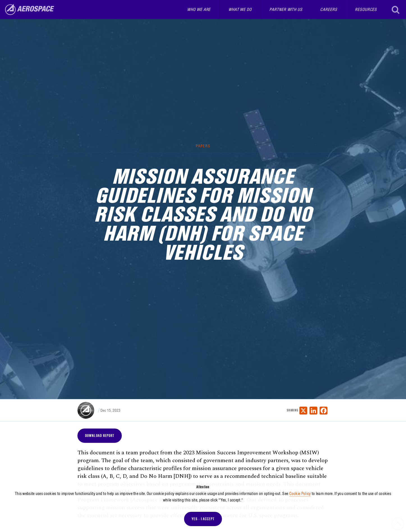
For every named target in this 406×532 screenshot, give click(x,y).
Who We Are (199, 10)
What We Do (240, 10)
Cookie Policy (300, 494)
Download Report (100, 436)
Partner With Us (286, 10)
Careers (329, 10)
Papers (203, 146)
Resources (366, 10)
